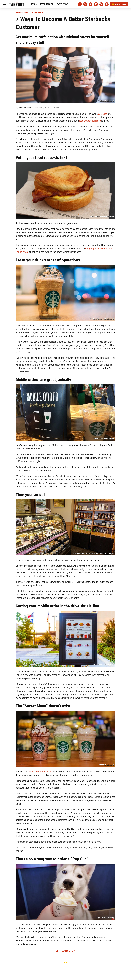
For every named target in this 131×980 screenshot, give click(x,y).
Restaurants (22, 13)
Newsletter (119, 4)
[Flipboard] (96, 4)
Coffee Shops (37, 13)
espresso (103, 114)
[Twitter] (85, 4)
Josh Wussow (25, 108)
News (34, 4)
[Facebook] (80, 4)
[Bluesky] (101, 4)
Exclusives (47, 4)
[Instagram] (91, 4)
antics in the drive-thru (40, 772)
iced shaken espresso (90, 121)
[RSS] (107, 4)
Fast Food (62, 4)
